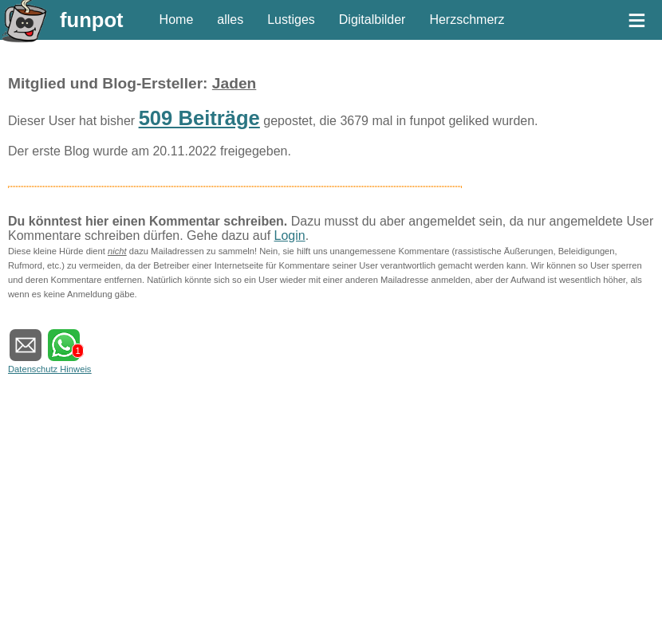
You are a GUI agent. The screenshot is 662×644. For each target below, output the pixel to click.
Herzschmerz (467, 20)
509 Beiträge (199, 118)
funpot (92, 20)
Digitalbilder (372, 20)
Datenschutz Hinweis (49, 369)
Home (177, 20)
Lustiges (291, 20)
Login (290, 236)
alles (230, 20)
